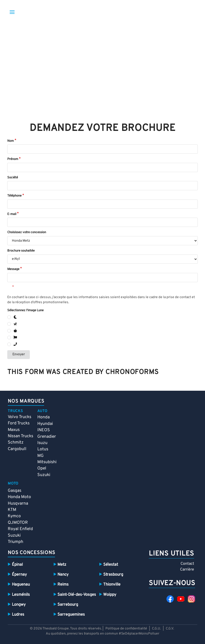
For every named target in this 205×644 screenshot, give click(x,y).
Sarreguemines (71, 615)
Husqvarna (18, 504)
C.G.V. (170, 629)
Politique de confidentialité (126, 629)
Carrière (187, 570)
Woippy (110, 595)
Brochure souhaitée (21, 251)
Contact (187, 564)
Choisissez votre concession (27, 232)
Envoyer (19, 354)
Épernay (19, 575)
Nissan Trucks (20, 436)
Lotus (43, 449)
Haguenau (21, 584)
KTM (12, 510)
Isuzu (42, 443)
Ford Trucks (19, 423)
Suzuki (44, 475)
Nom (11, 141)
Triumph (16, 542)
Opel (42, 468)
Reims (63, 584)
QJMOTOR (18, 523)
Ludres (18, 615)
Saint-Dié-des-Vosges (77, 595)
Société (13, 178)
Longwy (19, 605)
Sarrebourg (68, 605)
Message (13, 269)
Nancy (63, 575)
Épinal (17, 565)
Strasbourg (113, 575)
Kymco (14, 516)
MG (40, 456)
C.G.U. (156, 629)
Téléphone (14, 196)
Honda (43, 417)
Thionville (112, 584)
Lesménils (21, 595)
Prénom (13, 159)
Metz (62, 565)
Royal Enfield (20, 529)
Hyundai (45, 424)
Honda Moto (19, 497)
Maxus (14, 430)
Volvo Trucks (20, 417)
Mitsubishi (47, 462)
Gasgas (15, 491)
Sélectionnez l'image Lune (25, 310)
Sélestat (111, 565)
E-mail (12, 214)
